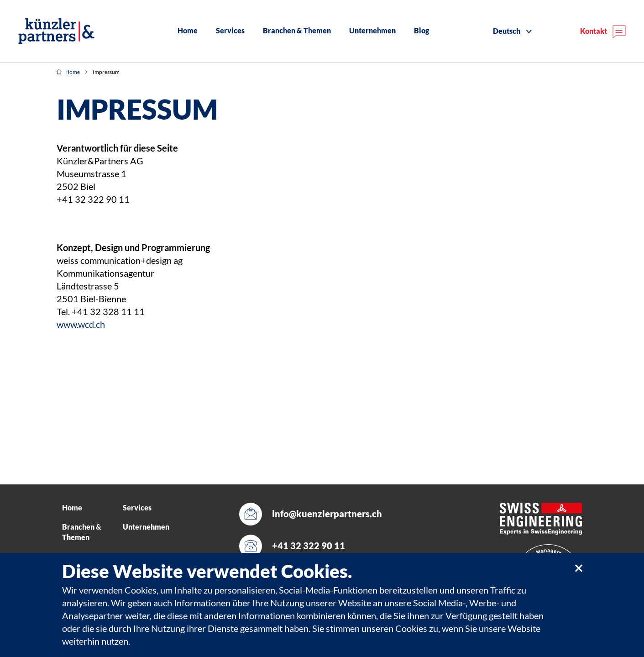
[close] (578, 568)
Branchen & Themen (297, 31)
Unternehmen (372, 31)
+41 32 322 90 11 (309, 546)
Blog (421, 31)
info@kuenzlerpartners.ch (327, 514)
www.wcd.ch (81, 325)
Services (230, 31)
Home (188, 31)
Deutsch (507, 31)
